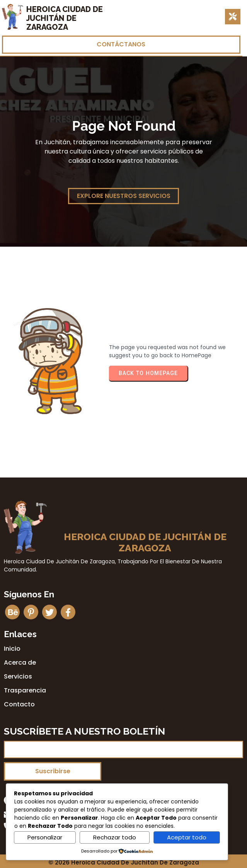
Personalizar (45, 837)
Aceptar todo (187, 837)
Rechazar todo (115, 837)
